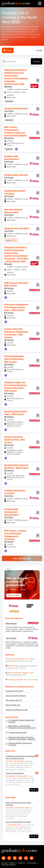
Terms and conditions (9, 865)
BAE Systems (9, 138)
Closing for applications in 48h (17, 710)
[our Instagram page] (15, 858)
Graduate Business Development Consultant (20, 744)
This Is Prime (9, 111)
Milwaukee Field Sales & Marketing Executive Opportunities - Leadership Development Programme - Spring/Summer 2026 (22, 738)
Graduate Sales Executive (18, 733)
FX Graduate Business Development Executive (21, 721)
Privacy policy (32, 863)
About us (12, 863)
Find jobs (36, 61)
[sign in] (32, 858)
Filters (8, 50)
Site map (4, 863)
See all (34, 790)
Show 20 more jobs (22, 558)
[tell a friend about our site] (26, 858)
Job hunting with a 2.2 (14, 700)
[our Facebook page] (9, 858)
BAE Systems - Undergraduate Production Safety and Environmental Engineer (22, 727)
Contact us (21, 863)
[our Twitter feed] (4, 858)
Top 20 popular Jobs (13, 705)
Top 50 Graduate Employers (16, 696)
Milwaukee (8, 87)
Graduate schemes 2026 (14, 691)
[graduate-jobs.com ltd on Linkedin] (20, 858)
